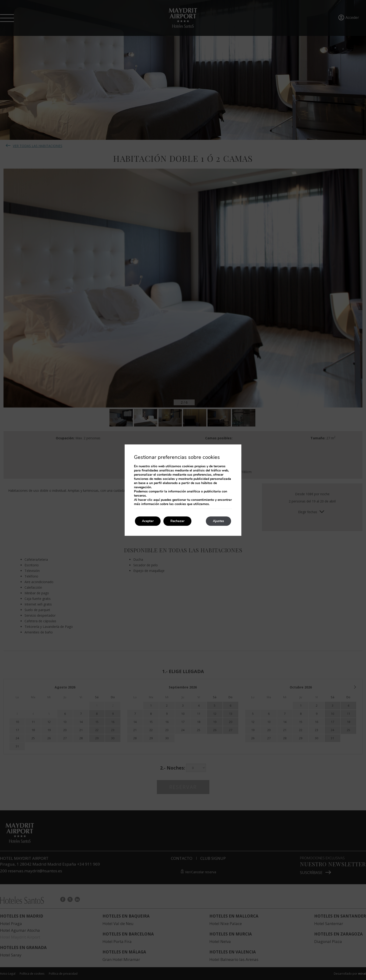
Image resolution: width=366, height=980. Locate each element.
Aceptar (148, 521)
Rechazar (177, 521)
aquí (157, 500)
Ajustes (218, 521)
